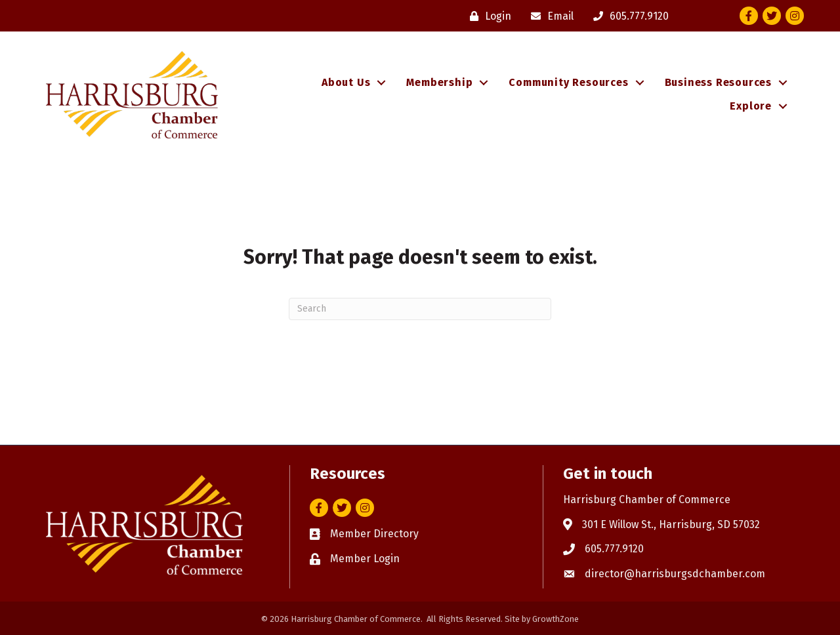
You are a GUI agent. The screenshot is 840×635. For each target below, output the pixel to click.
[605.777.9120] (628, 16)
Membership (439, 82)
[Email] (549, 16)
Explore (751, 106)
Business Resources (718, 82)
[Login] (487, 16)
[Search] (420, 309)
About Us (346, 82)
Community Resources (568, 82)
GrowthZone (556, 619)
